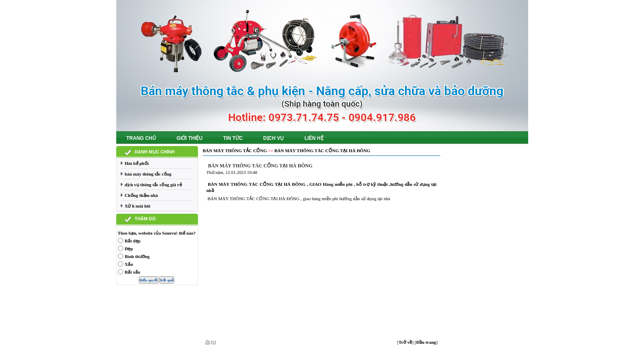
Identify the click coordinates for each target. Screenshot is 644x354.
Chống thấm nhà (141, 195)
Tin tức (233, 138)
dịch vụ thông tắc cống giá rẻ (153, 185)
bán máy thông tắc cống (148, 174)
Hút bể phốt (137, 163)
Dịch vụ (274, 138)
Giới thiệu (190, 138)
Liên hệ (314, 138)
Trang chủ (141, 138)
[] (405, 342)
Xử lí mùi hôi (138, 206)
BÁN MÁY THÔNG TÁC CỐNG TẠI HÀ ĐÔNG (322, 151)
